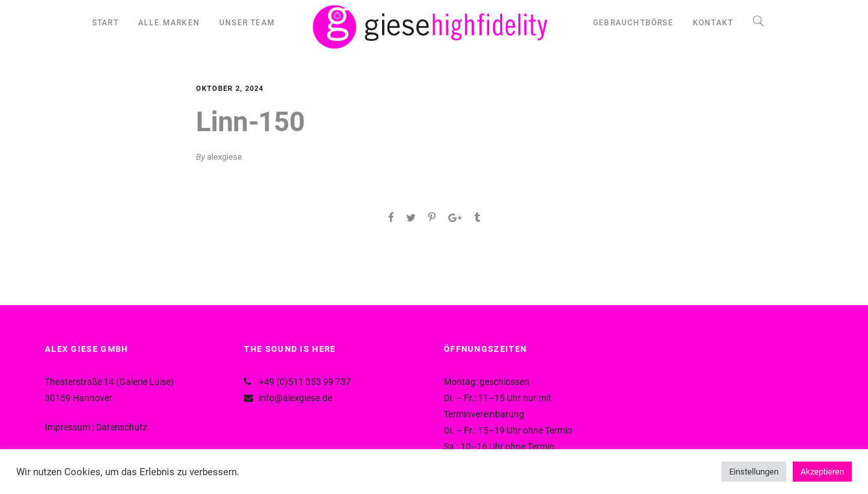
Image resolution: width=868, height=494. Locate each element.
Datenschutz (122, 427)
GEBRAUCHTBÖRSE (633, 23)
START (105, 23)
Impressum (67, 427)
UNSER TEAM (247, 23)
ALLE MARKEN (169, 23)
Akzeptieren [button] (822, 472)
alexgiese (224, 157)
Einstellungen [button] (754, 472)
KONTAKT (713, 23)
